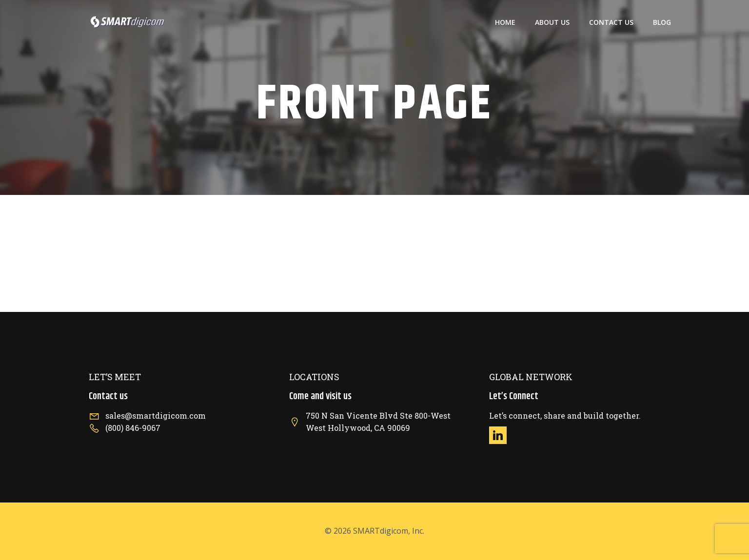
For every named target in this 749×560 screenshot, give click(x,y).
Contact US (611, 22)
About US (552, 22)
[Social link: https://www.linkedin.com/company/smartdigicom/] (502, 435)
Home (505, 22)
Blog (662, 22)
